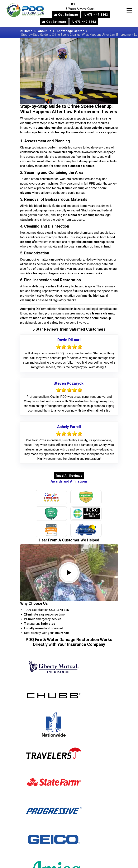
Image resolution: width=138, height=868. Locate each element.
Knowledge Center (70, 31)
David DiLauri (69, 340)
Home (26, 31)
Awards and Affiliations (69, 481)
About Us (45, 31)
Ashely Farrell (69, 427)
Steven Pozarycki (69, 383)
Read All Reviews (69, 476)
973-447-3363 (96, 15)
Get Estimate (66, 15)
